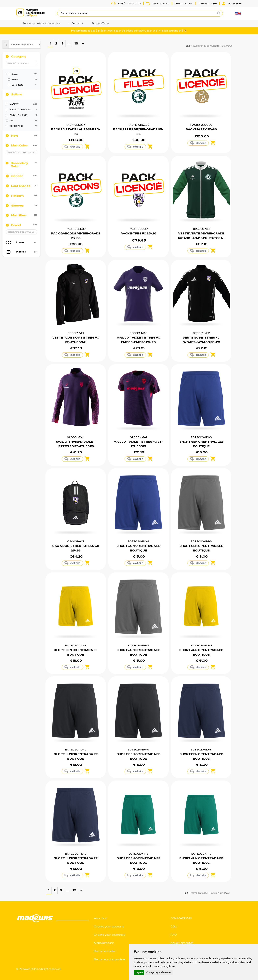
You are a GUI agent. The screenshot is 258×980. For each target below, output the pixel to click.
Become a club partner (110, 959)
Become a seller (105, 951)
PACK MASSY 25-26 (201, 129)
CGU (174, 927)
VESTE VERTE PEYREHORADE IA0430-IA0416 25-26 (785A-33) (201, 238)
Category (19, 57)
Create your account (109, 927)
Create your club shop (110, 935)
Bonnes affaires (101, 23)
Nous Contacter (182, 943)
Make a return (104, 943)
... (69, 43)
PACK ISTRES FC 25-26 (138, 234)
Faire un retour (158, 3)
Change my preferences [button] (159, 972)
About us (100, 918)
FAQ (174, 935)
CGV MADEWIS (181, 918)
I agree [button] (139, 972)
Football (76, 23)
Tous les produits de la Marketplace (42, 23)
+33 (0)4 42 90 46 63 (126, 3)
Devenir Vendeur (184, 3)
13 (76, 43)
